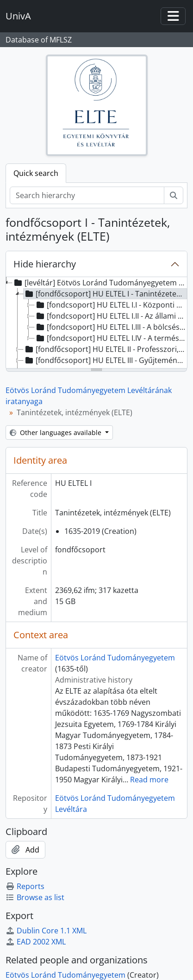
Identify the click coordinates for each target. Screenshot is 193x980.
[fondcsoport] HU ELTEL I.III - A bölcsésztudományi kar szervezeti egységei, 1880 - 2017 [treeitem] (111, 327)
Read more (149, 780)
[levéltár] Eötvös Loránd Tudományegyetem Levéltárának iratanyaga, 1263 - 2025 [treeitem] (100, 283)
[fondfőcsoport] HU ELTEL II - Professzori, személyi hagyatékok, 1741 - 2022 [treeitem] (105, 349)
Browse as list (35, 897)
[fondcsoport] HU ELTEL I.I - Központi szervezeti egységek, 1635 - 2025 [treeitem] (111, 305)
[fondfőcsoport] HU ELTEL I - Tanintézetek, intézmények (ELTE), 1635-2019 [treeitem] (105, 294)
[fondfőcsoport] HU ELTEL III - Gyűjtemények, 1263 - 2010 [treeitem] (105, 360)
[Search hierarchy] (87, 195)
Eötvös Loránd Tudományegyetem (115, 658)
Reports (25, 886)
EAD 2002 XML (36, 942)
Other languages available (56, 433)
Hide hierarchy (45, 264)
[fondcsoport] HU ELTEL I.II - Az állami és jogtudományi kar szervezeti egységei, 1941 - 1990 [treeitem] (111, 316)
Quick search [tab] (36, 173)
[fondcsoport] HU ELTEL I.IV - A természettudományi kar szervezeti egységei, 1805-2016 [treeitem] (111, 338)
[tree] (96, 323)
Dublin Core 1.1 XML (46, 931)
